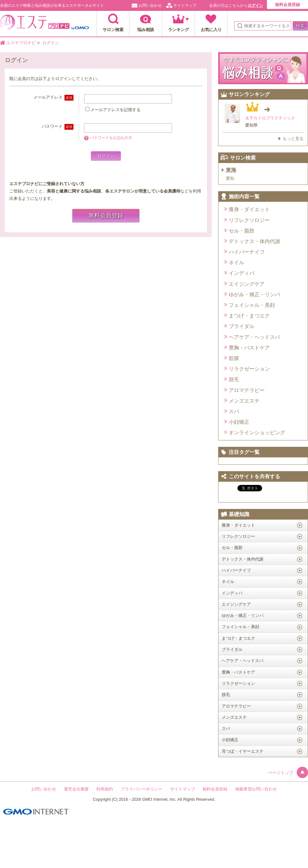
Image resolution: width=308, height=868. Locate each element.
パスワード (58, 126)
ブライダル (242, 326)
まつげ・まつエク (249, 316)
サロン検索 (113, 30)
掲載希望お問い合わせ (256, 789)
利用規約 (105, 789)
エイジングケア (247, 284)
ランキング (179, 30)
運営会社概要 (76, 789)
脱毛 (234, 379)
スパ (234, 411)
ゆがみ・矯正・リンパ (254, 295)
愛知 (230, 178)
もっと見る (293, 139)
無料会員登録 (287, 5)
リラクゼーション (249, 369)
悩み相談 (146, 30)
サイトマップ (185, 5)
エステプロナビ (44, 24)
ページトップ (288, 773)
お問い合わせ (150, 5)
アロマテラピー (247, 390)
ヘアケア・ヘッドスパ (254, 337)
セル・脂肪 (242, 231)
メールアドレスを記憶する (116, 110)
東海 (231, 170)
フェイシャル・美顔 (252, 305)
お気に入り (211, 30)
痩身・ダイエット (249, 209)
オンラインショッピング (257, 433)
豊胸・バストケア (249, 348)
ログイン (255, 5)
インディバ (242, 273)
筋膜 (234, 358)
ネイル (236, 262)
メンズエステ (244, 401)
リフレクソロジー (249, 220)
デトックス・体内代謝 (254, 241)
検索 (300, 26)
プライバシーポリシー (141, 789)
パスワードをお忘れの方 (111, 138)
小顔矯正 (239, 422)
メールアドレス (53, 97)
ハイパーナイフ (247, 252)
